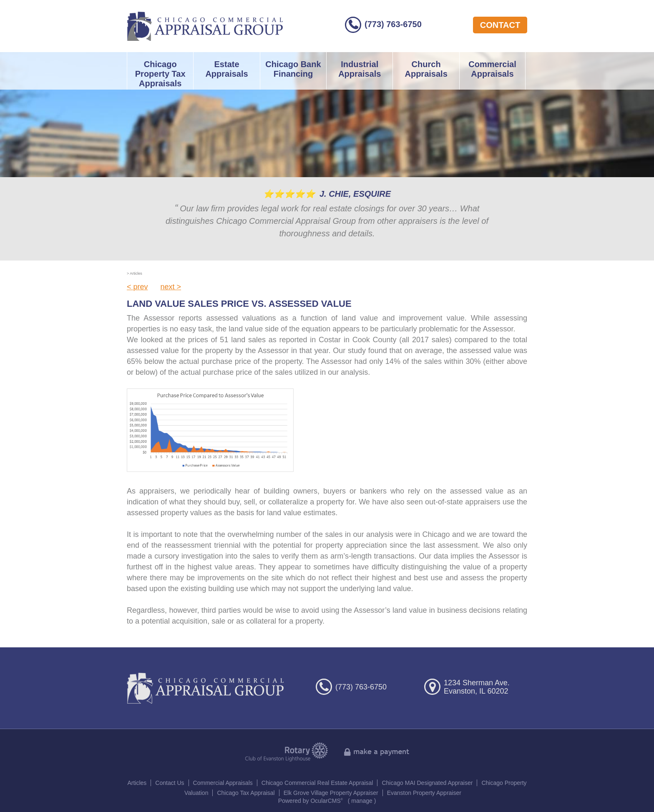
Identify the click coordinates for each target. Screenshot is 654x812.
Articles (137, 783)
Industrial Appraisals (360, 69)
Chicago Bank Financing (293, 69)
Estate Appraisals (226, 69)
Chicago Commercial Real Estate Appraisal (317, 783)
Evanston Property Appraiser (424, 793)
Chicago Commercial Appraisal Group (205, 26)
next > (171, 287)
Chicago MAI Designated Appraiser (427, 783)
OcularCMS (327, 801)
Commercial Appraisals (492, 69)
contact (500, 25)
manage (362, 801)
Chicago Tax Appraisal (246, 793)
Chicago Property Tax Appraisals (160, 74)
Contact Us (170, 783)
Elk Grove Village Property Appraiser (331, 793)
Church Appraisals (426, 69)
